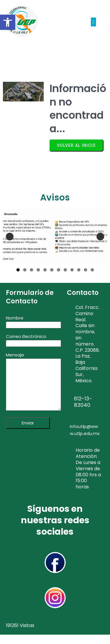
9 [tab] (72, 270)
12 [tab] (92, 270)
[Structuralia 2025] (55, 236)
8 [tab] (65, 270)
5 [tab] (45, 270)
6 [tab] (52, 270)
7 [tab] (59, 270)
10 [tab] (79, 270)
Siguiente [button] (100, 237)
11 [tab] (86, 270)
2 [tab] (25, 270)
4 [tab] (38, 270)
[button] (8, 22)
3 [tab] (32, 270)
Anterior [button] (10, 237)
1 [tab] (18, 270)
